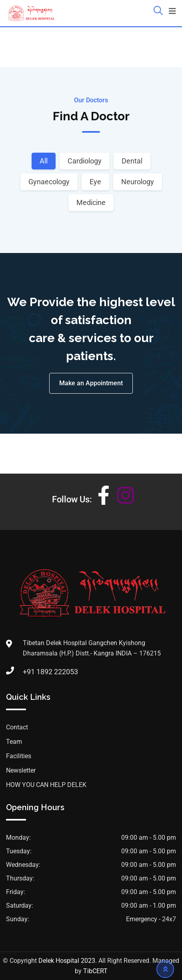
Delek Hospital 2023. (68, 961)
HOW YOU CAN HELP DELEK (46, 785)
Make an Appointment (91, 383)
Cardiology (85, 161)
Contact (17, 727)
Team (14, 742)
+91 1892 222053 (50, 672)
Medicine (91, 202)
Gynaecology (49, 182)
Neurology (138, 182)
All (44, 161)
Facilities (19, 756)
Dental (132, 161)
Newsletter (21, 770)
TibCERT (95, 971)
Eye (95, 182)
